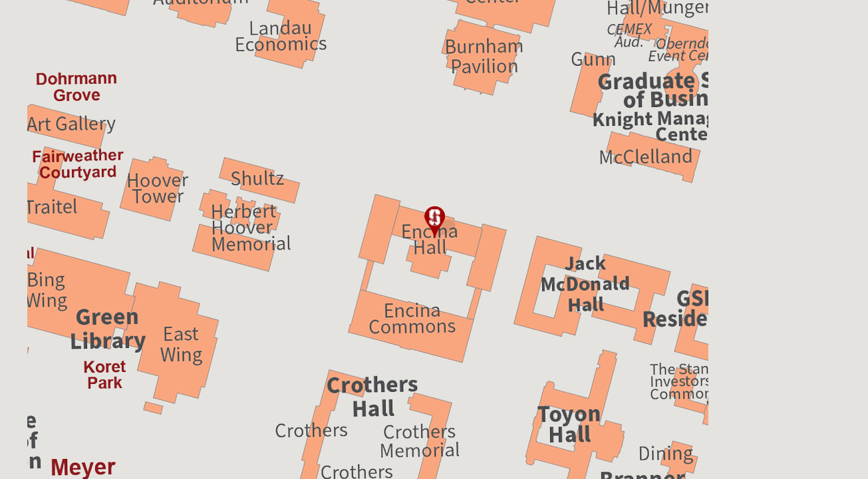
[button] (434, 223)
